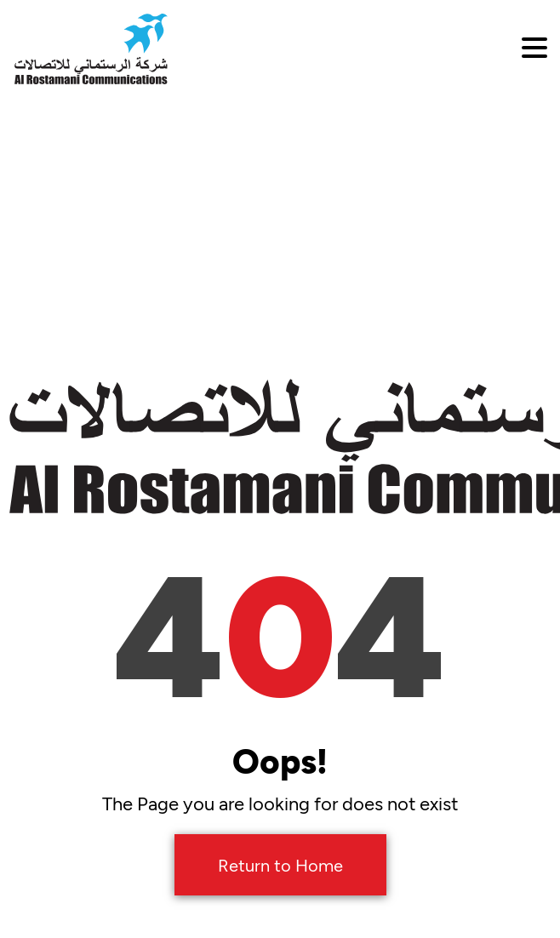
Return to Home (280, 865)
